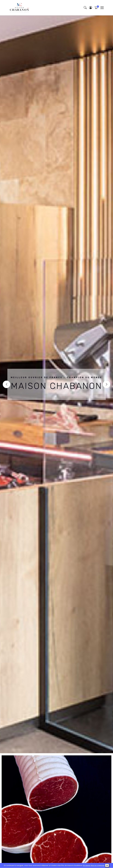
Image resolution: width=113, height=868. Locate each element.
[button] (91, 8)
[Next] (107, 384)
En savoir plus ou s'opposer (94, 865)
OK (107, 865)
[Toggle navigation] (102, 8)
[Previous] (6, 384)
